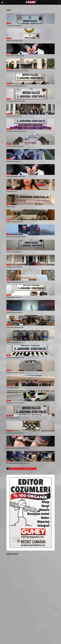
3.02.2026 (9, 446)
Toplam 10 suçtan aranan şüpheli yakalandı (16, 237)
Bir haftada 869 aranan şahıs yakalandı (15, 56)
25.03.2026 (9, 144)
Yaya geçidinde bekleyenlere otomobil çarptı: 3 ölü (18, 463)
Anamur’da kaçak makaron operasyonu (15, 433)
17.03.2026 (9, 159)
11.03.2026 (9, 189)
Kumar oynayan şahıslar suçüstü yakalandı (16, 101)
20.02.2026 (9, 340)
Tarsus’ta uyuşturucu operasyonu (14, 26)
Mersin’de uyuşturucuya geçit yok (14, 116)
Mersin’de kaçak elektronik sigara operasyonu (17, 131)
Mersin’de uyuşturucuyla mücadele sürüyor (16, 176)
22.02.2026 (9, 325)
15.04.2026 (9, 54)
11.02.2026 (9, 401)
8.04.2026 (9, 84)
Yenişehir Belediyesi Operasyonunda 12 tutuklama (17, 71)
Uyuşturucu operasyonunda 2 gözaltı (15, 41)
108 (24, 469)
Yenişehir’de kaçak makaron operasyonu (15, 282)
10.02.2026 (9, 416)
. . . (21, 469)
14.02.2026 (9, 370)
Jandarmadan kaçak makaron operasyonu (16, 373)
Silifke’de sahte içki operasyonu (14, 342)
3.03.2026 (9, 295)
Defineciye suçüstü (11, 207)
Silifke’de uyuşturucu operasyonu (14, 252)
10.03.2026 (9, 235)
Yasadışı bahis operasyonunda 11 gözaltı (15, 357)
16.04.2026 (9, 38)
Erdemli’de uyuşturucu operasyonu (14, 297)
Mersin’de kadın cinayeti (12, 191)
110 (30, 469)
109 (27, 469)
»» (35, 469)
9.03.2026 (9, 265)
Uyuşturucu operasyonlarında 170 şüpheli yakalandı (18, 448)
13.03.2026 (9, 174)
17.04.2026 (9, 23)
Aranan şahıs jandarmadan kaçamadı (14, 267)
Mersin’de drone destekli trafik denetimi (15, 403)
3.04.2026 (9, 129)
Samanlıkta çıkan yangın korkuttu (14, 312)
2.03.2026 (9, 310)
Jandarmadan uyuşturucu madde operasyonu (16, 86)
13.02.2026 (9, 385)
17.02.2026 (9, 355)
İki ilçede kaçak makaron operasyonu (15, 222)
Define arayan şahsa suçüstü (13, 418)
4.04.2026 (9, 114)
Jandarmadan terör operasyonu (13, 161)
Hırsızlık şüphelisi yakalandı (12, 388)
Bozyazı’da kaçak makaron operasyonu (15, 146)
